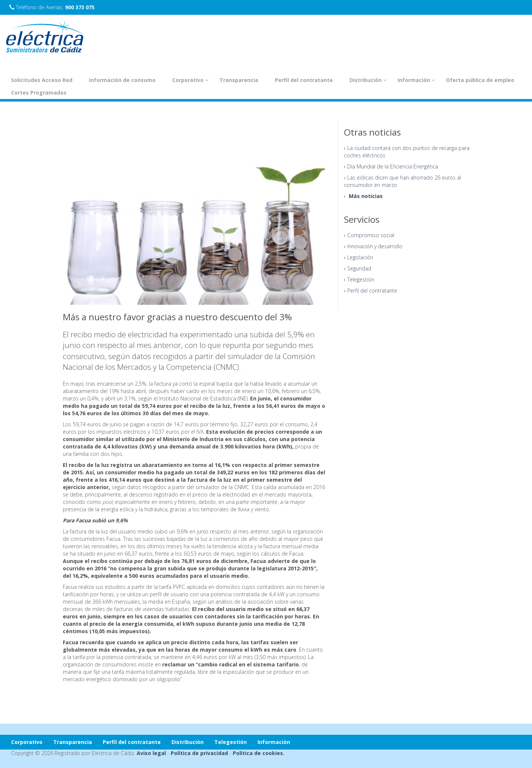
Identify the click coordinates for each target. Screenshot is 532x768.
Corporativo (190, 80)
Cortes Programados (39, 93)
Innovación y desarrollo (375, 246)
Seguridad (359, 268)
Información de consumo (122, 80)
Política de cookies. (259, 753)
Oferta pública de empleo (480, 80)
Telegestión (361, 279)
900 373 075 (80, 7)
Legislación (360, 257)
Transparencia (239, 80)
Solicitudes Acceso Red (42, 80)
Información (416, 80)
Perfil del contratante (304, 80)
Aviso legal (151, 753)
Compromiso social (371, 235)
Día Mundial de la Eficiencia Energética (393, 166)
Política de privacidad (199, 753)
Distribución (368, 80)
